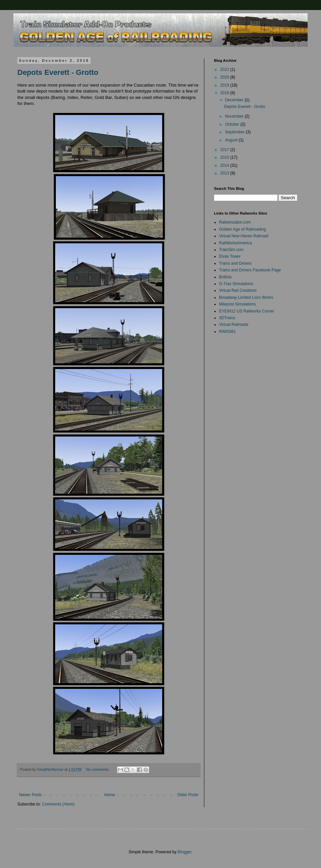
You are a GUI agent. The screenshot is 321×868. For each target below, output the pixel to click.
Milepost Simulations (237, 304)
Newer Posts (30, 795)
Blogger (184, 852)
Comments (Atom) (58, 804)
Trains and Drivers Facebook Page (250, 270)
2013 (225, 173)
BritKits (225, 277)
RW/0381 (227, 332)
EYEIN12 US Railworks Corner (247, 311)
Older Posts (188, 795)
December (235, 100)
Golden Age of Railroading (242, 229)
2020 (225, 77)
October (233, 124)
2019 (225, 85)
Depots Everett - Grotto (58, 72)
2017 (225, 150)
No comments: (98, 769)
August (232, 140)
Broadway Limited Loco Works (246, 297)
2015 (225, 157)
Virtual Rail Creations (238, 290)
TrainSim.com (231, 250)
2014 (225, 165)
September (235, 132)
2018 (225, 93)
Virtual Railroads (234, 325)
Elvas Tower (230, 256)
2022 (225, 70)
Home (110, 795)
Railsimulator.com (235, 222)
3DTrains (227, 318)
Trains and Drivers (235, 263)
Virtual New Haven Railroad (244, 236)
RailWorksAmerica (235, 243)
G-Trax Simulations (236, 284)
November (235, 116)
